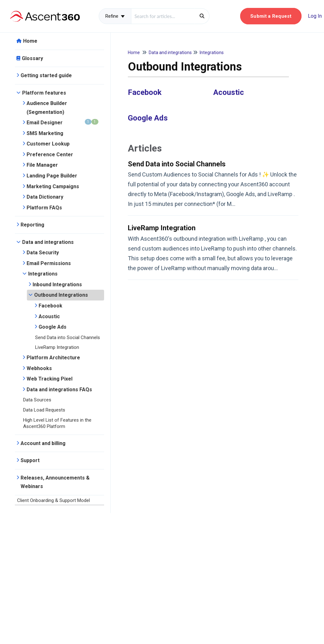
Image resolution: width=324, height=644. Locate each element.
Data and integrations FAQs (59, 390)
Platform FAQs (44, 208)
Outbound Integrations (61, 295)
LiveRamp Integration (57, 347)
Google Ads (53, 327)
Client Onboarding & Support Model (53, 500)
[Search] (202, 16)
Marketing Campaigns (53, 186)
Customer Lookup (48, 144)
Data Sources (37, 400)
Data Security (43, 253)
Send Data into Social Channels (68, 337)
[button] (271, 16)
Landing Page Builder (52, 176)
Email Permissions (49, 263)
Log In (315, 16)
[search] (163, 16)
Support (30, 460)
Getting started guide (46, 75)
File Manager (42, 165)
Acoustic (49, 316)
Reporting (32, 225)
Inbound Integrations (57, 285)
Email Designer (62, 122)
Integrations (43, 274)
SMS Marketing (45, 133)
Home (30, 41)
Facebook (50, 306)
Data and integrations (48, 242)
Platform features (44, 93)
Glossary (32, 58)
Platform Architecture (53, 358)
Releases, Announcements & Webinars (55, 482)
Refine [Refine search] (115, 16)
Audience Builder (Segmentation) (47, 108)
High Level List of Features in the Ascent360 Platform (57, 423)
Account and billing (43, 443)
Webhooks (39, 368)
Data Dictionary (45, 197)
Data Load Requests (44, 410)
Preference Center (50, 155)
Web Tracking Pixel (50, 379)
